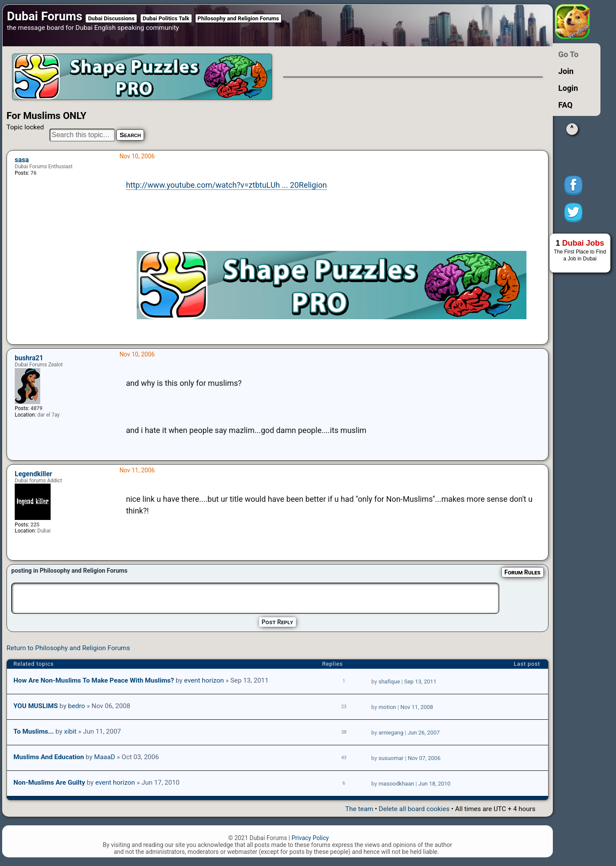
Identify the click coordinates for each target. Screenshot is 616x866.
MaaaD (105, 757)
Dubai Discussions (111, 18)
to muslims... (34, 731)
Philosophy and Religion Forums (238, 18)
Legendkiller (34, 474)
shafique (389, 682)
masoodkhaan (396, 784)
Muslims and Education (49, 757)
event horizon (204, 680)
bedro (76, 706)
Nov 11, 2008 (417, 707)
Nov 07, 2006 (424, 758)
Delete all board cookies (414, 809)
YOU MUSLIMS (36, 706)
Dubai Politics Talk (166, 18)
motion (387, 707)
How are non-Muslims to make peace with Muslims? (94, 680)
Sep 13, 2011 (420, 682)
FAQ (566, 105)
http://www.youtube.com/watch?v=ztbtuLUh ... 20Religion (226, 185)
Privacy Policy (310, 838)
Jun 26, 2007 (423, 733)
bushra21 (29, 358)
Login (568, 88)
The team (359, 809)
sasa (22, 160)
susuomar (391, 758)
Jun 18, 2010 (434, 784)
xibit (70, 731)
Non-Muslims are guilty (49, 783)
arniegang (391, 733)
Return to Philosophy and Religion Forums (68, 648)
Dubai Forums (45, 16)
